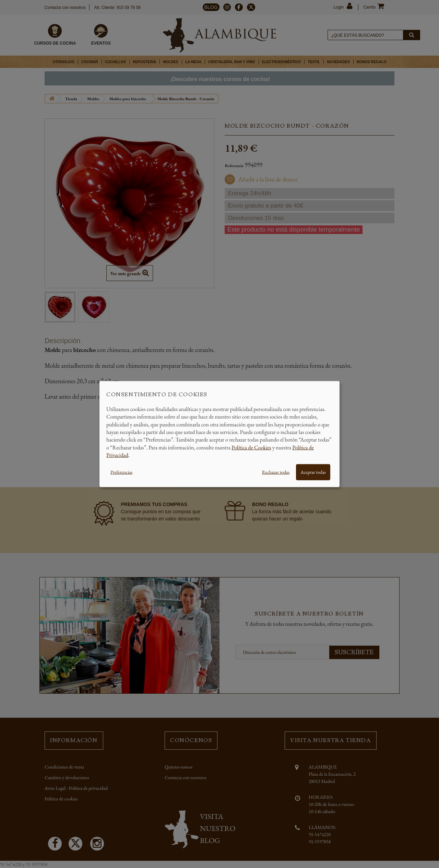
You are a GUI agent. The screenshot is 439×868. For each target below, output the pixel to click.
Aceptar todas (313, 472)
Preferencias (121, 472)
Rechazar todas (276, 472)
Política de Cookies (251, 447)
